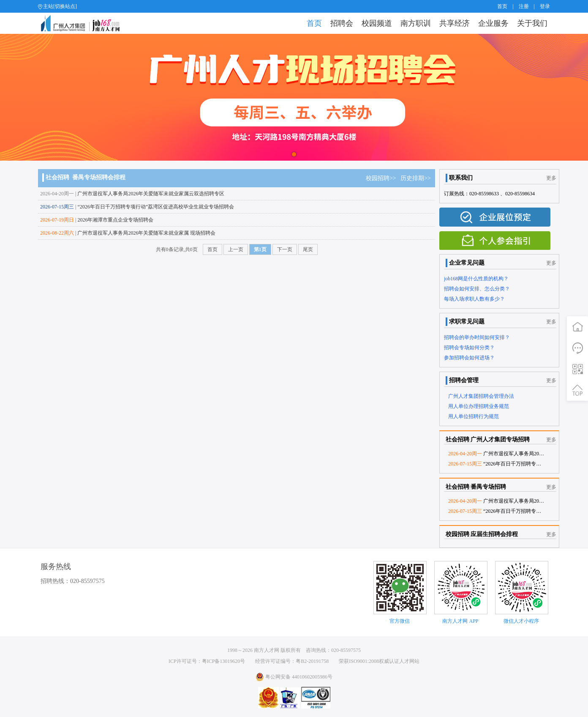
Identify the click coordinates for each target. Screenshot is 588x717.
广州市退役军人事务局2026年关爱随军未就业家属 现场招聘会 (146, 233)
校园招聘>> (383, 178)
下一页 (285, 249)
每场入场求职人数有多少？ (474, 299)
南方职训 (416, 23)
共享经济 (455, 23)
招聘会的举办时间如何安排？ (477, 337)
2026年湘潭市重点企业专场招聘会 (115, 220)
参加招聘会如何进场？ (469, 358)
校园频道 (377, 23)
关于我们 (532, 23)
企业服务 (493, 23)
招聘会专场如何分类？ (469, 348)
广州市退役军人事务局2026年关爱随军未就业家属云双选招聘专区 (151, 194)
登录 (545, 6)
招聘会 (342, 23)
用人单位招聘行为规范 (474, 416)
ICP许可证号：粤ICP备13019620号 (207, 661)
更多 (551, 178)
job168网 (84, 23)
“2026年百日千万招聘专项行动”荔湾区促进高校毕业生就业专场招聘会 (156, 207)
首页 (502, 6)
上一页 (236, 249)
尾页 (308, 249)
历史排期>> (416, 178)
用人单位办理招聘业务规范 (479, 406)
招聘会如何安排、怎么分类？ (477, 289)
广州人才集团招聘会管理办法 (481, 396)
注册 (524, 6)
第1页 (260, 249)
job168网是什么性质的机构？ (476, 279)
